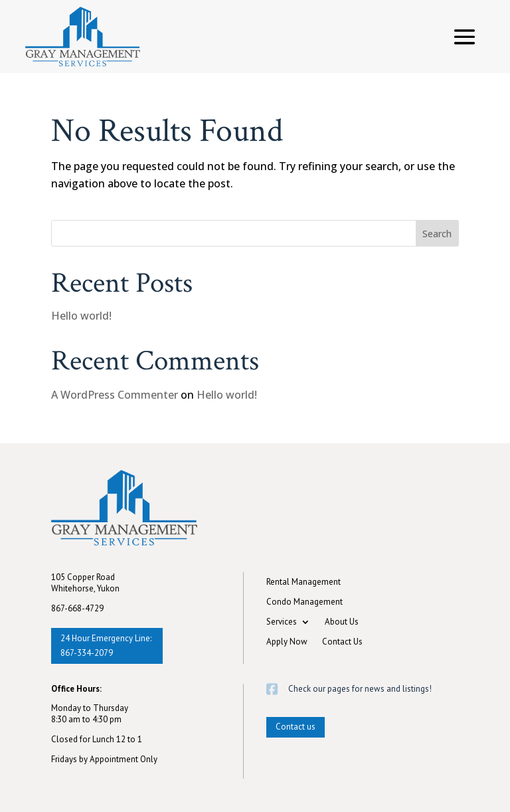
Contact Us (342, 642)
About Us (342, 622)
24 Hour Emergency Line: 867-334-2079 (106, 646)
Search (437, 234)
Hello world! (81, 316)
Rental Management (303, 582)
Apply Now (287, 642)
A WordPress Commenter (115, 395)
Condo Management (304, 602)
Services (282, 622)
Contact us (296, 727)
